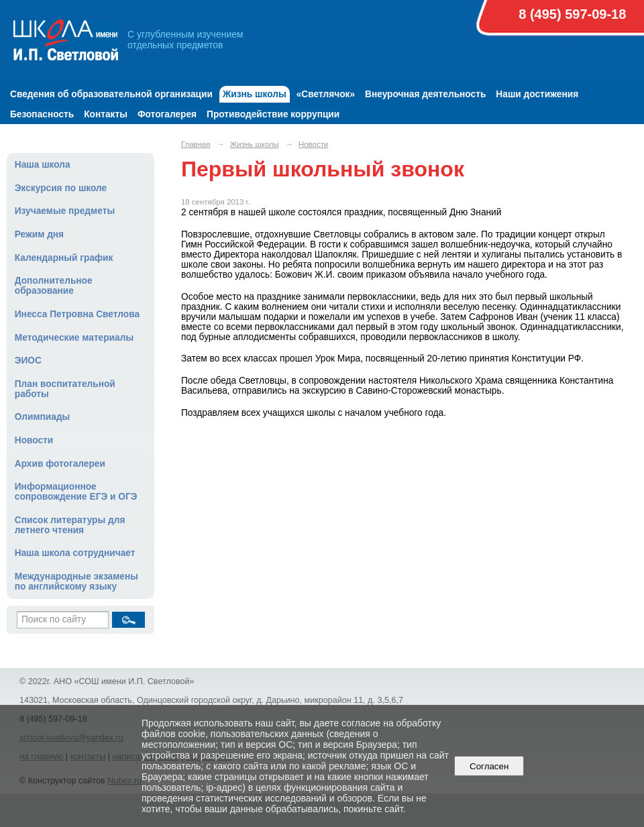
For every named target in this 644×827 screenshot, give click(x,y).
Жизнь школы (255, 94)
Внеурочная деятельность (425, 94)
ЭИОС (28, 361)
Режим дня (39, 234)
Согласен (489, 766)
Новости (34, 440)
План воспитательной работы (65, 389)
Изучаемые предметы (65, 211)
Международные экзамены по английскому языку (76, 582)
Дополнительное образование (54, 286)
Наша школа (43, 165)
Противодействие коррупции (273, 114)
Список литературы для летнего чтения (70, 525)
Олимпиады (43, 417)
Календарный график (64, 258)
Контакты (106, 114)
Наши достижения (537, 94)
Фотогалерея (167, 114)
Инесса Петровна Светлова (77, 314)
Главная (196, 144)
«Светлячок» (326, 94)
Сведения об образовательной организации (111, 94)
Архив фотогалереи (60, 464)
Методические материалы (74, 338)
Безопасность (42, 114)
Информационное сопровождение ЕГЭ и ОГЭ (76, 492)
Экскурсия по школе (61, 188)
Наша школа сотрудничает (75, 553)
